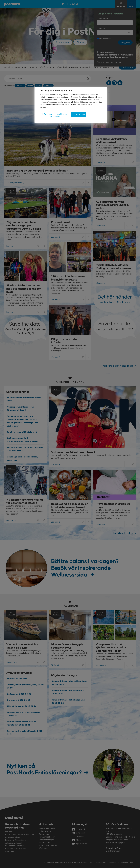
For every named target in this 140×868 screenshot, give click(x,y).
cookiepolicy (44, 107)
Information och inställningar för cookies (55, 115)
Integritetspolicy (86, 105)
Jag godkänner (78, 114)
